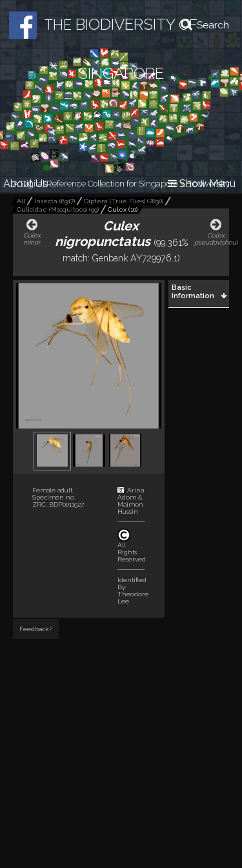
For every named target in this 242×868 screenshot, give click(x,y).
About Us (25, 184)
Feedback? (36, 629)
